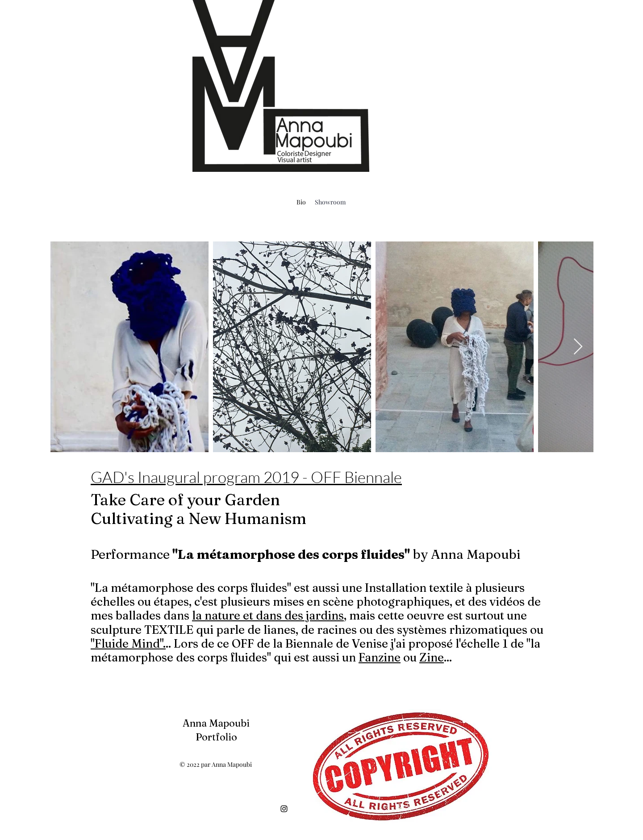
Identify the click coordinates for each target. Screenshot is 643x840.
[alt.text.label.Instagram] (284, 809)
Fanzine (380, 657)
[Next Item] (578, 347)
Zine (432, 657)
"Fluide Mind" (127, 644)
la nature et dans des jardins (268, 615)
